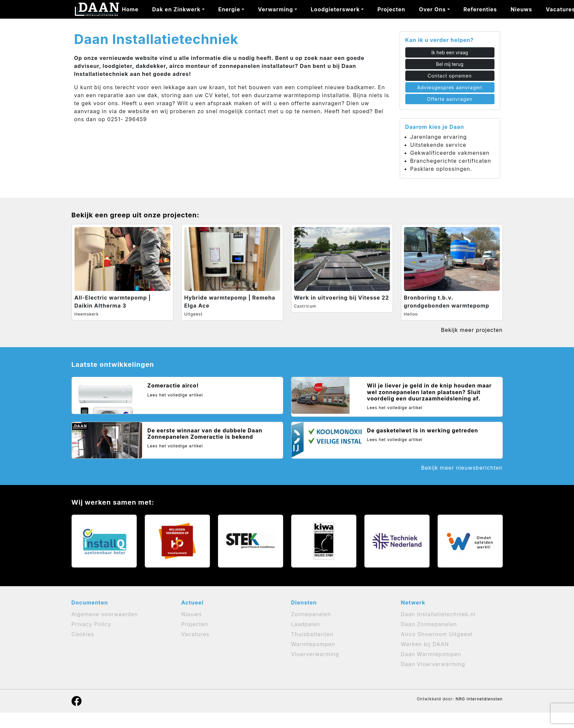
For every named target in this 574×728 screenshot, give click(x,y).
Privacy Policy (92, 624)
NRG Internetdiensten (479, 699)
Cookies (83, 634)
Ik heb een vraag (450, 52)
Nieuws (522, 9)
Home (130, 9)
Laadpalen (306, 624)
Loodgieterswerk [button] (335, 9)
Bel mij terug (450, 64)
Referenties (480, 9)
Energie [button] (229, 9)
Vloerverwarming (315, 654)
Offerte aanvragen (450, 99)
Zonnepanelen (311, 614)
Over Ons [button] (432, 9)
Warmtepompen (313, 644)
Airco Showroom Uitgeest (437, 634)
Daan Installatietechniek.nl (438, 614)
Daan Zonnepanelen (429, 624)
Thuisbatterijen (312, 634)
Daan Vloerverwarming (433, 664)
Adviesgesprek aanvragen (450, 87)
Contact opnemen (450, 76)
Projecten (391, 9)
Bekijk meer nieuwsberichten (462, 468)
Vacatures (195, 634)
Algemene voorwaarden (105, 614)
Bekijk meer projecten (472, 330)
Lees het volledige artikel (175, 395)
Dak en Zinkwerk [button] (176, 9)
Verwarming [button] (276, 9)
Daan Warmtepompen (431, 654)
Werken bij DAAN (425, 644)
